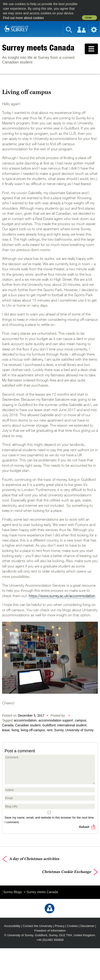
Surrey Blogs (12, 892)
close (88, 18)
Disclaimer (87, 926)
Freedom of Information (50, 931)
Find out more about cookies (23, 18)
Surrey (59, 730)
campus (80, 720)
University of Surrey (79, 730)
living (15, 730)
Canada (8, 725)
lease (6, 730)
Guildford (49, 725)
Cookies (72, 926)
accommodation (25, 720)
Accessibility (12, 926)
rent (50, 730)
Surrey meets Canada (38, 47)
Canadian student (28, 725)
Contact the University (38, 926)
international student (72, 725)
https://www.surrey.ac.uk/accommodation (62, 596)
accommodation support (56, 720)
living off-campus (33, 730)
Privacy (60, 926)
